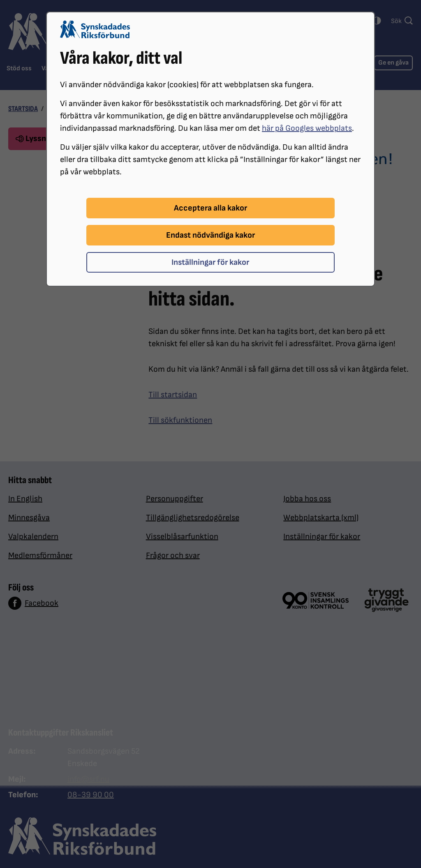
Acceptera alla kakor (210, 208)
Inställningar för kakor (210, 262)
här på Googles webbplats (307, 128)
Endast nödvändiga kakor (210, 235)
